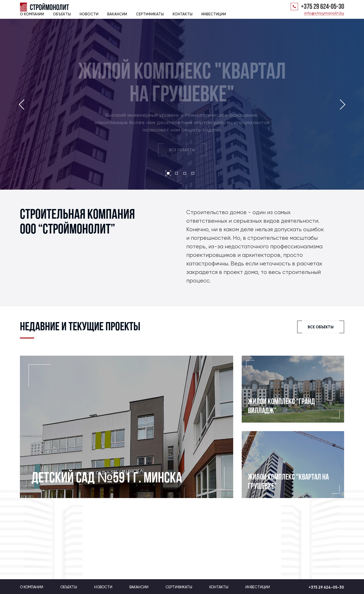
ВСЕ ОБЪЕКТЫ (182, 151)
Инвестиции (214, 14)
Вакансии (117, 14)
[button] (168, 173)
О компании (32, 14)
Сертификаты (150, 14)
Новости (89, 14)
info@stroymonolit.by (324, 13)
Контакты (183, 14)
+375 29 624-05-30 (322, 7)
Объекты (62, 14)
